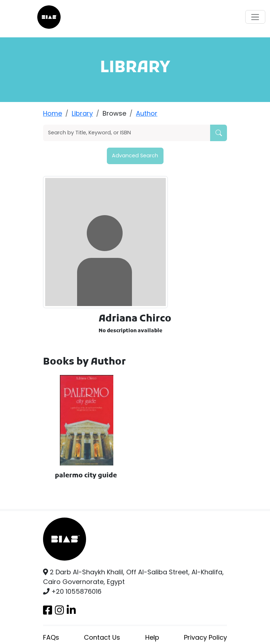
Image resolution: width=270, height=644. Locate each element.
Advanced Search (135, 156)
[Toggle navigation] (255, 17)
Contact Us (102, 637)
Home (53, 113)
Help (152, 637)
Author (147, 113)
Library (82, 113)
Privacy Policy (205, 637)
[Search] (127, 133)
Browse (114, 113)
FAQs (51, 637)
